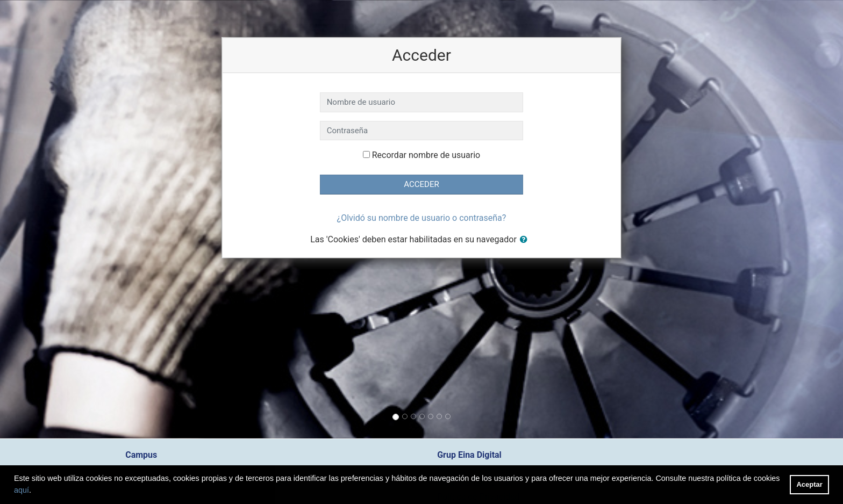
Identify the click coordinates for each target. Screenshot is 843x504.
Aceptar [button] (810, 484)
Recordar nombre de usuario (426, 155)
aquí (22, 490)
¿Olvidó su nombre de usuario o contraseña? (422, 218)
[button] (526, 240)
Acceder (421, 184)
